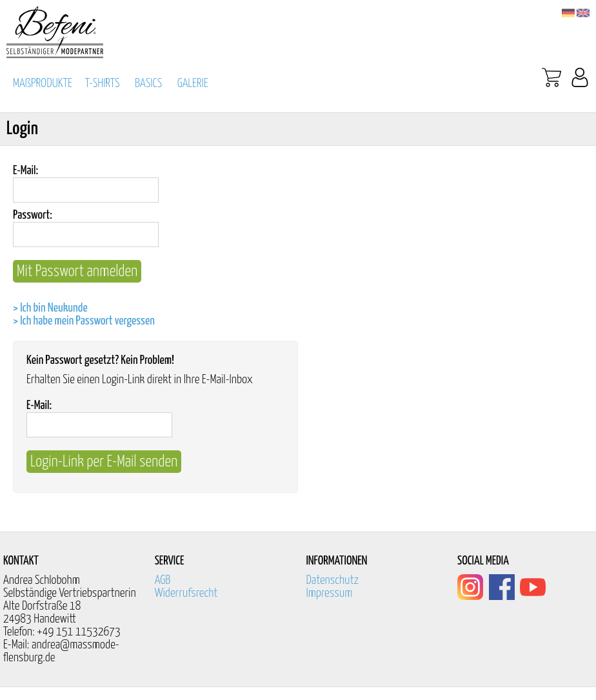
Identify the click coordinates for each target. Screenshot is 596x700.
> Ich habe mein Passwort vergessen (84, 321)
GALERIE (193, 84)
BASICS (148, 84)
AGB (163, 580)
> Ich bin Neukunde (50, 308)
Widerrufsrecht (186, 593)
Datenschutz (332, 580)
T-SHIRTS (103, 84)
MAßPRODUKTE (43, 84)
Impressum (329, 593)
